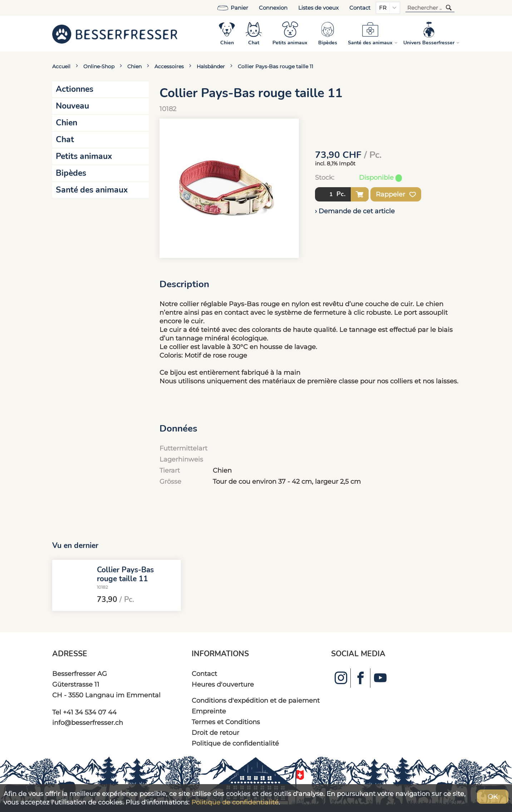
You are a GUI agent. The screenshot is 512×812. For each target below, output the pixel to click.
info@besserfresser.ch (88, 723)
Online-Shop (99, 66)
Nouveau (72, 106)
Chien (134, 66)
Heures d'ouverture (223, 684)
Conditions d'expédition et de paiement (256, 700)
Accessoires (169, 66)
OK (493, 796)
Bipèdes (71, 173)
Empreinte (209, 711)
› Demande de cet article (355, 211)
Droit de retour (215, 733)
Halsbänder (211, 66)
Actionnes (75, 89)
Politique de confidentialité (235, 743)
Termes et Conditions (226, 722)
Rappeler (396, 194)
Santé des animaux (92, 190)
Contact (360, 8)
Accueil (61, 66)
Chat (65, 140)
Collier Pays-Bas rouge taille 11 (275, 66)
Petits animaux (84, 156)
